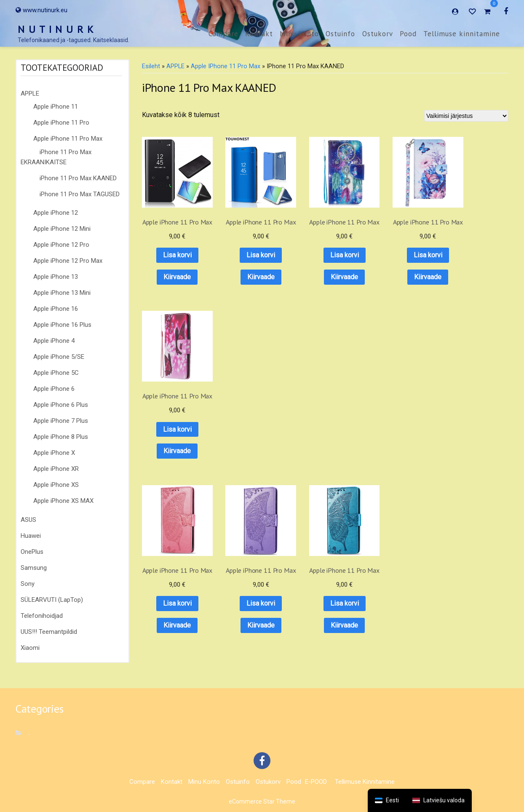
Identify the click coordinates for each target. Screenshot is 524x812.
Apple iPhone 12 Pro (61, 245)
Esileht (151, 66)
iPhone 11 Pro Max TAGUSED (80, 194)
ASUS (28, 520)
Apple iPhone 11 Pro (61, 123)
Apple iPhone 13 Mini (62, 293)
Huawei (31, 536)
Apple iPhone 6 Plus (61, 405)
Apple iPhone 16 (56, 309)
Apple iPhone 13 (56, 277)
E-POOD (316, 782)
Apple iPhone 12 (56, 213)
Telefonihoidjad (42, 616)
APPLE (30, 93)
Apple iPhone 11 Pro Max (68, 139)
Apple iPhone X (54, 453)
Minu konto (299, 34)
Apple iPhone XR (56, 469)
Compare (223, 34)
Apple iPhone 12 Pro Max (68, 261)
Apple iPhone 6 (54, 389)
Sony (28, 584)
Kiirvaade (173, 276)
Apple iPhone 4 (54, 341)
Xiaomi (30, 648)
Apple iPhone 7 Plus (61, 421)
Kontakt (259, 34)
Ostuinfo (340, 34)
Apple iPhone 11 (56, 107)
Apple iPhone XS (56, 485)
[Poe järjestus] (466, 116)
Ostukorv (378, 34)
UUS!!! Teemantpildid (49, 632)
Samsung (34, 568)
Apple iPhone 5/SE (59, 357)
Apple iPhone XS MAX (63, 501)
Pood (408, 34)
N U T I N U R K (56, 29)
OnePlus (32, 552)
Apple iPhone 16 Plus (62, 325)
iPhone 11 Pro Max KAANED (78, 178)
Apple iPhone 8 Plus (61, 437)
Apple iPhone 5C (56, 373)
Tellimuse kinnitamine (462, 34)
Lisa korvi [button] (173, 255)
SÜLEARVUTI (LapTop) (52, 600)
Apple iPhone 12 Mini (62, 229)
